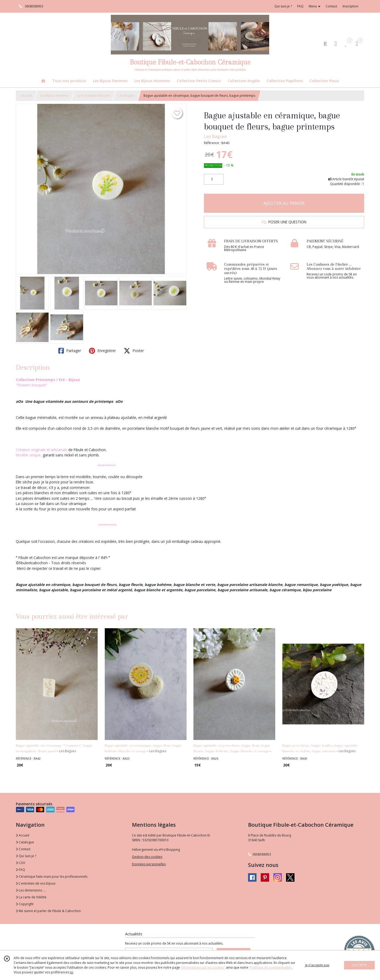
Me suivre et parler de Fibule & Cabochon (48, 911)
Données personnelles (149, 864)
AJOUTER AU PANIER (284, 203)
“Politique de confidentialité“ (270, 967)
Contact (331, 6)
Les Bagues (127, 96)
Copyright (25, 904)
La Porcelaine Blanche (93, 96)
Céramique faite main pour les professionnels (52, 877)
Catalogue (25, 842)
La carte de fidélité (31, 897)
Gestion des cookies (147, 857)
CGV (20, 863)
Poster (134, 351)
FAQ (20, 870)
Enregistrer (102, 351)
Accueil (26, 96)
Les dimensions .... (31, 890)
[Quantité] (214, 179)
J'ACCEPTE (359, 965)
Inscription (350, 6)
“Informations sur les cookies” (203, 967)
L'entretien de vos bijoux (36, 883)
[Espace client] (336, 43)
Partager (70, 351)
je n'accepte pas (317, 965)
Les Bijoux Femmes (54, 96)
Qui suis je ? (26, 856)
